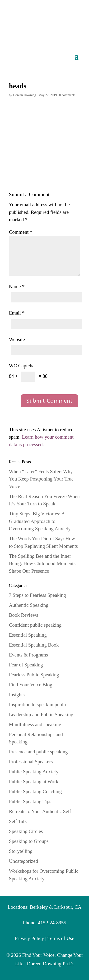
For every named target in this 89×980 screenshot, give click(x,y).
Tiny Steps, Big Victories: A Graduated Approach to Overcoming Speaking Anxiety (40, 521)
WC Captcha (22, 366)
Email (17, 313)
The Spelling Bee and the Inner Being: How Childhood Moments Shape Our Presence (42, 564)
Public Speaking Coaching (35, 791)
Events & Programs (28, 655)
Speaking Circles (26, 831)
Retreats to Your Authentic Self (40, 811)
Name (17, 287)
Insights (17, 695)
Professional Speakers (31, 762)
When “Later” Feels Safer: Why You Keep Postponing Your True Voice (41, 479)
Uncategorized (23, 861)
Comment (21, 232)
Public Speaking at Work (34, 782)
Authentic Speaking (29, 605)
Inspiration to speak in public (38, 705)
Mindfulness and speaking (35, 724)
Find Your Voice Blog (31, 685)
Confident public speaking (35, 625)
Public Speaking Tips (30, 801)
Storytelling (21, 851)
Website (17, 339)
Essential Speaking (28, 635)
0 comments (67, 95)
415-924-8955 (52, 923)
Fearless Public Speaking (34, 675)
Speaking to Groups (29, 841)
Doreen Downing (25, 95)
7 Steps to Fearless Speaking (37, 595)
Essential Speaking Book (34, 645)
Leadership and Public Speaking (41, 715)
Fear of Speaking (26, 665)
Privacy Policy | (31, 938)
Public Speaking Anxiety (34, 772)
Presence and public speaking (38, 752)
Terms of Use (61, 938)
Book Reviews (24, 615)
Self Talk (18, 821)
